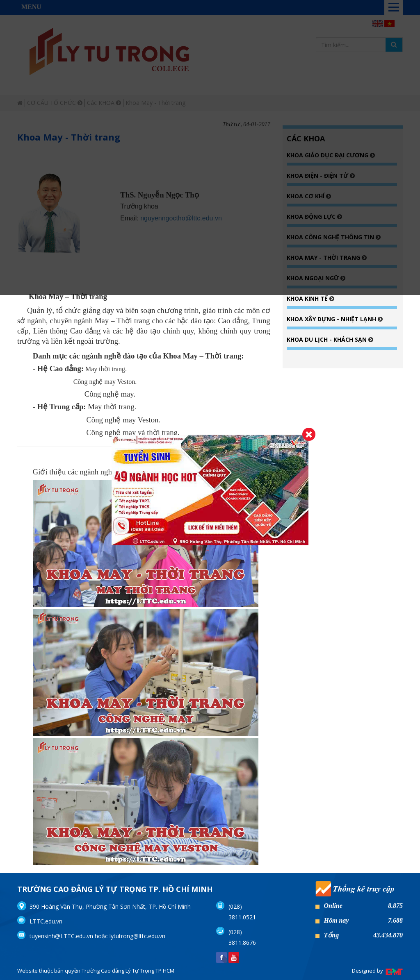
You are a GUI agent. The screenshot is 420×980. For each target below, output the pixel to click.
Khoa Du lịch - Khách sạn (328, 339)
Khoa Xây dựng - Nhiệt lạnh (332, 319)
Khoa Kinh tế (308, 298)
